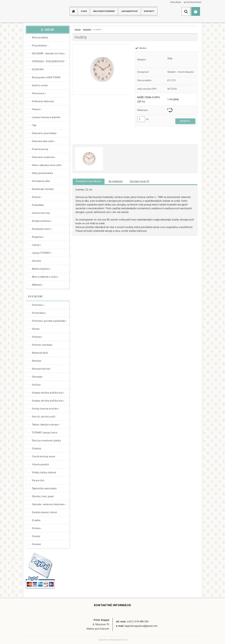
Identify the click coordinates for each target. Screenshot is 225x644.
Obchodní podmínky (104, 11)
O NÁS (84, 11)
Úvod (78, 30)
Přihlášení (176, 2)
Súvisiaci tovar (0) (139, 181)
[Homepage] (75, 11)
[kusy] (141, 119)
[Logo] (36, 11)
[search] (186, 11)
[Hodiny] (102, 69)
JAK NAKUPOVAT (129, 11)
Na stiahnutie (116, 181)
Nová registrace (193, 2)
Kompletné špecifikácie (89, 181)
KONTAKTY (149, 11)
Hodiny (87, 30)
